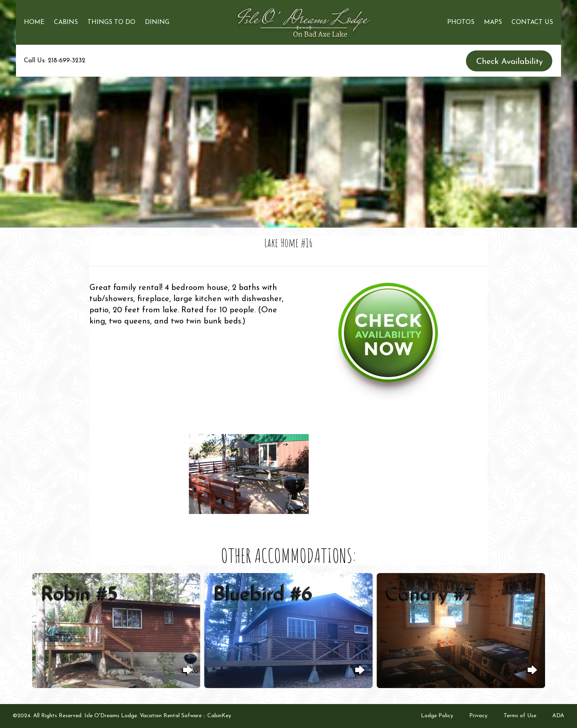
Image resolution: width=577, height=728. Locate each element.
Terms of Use (520, 716)
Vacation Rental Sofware (171, 716)
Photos (461, 22)
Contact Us (532, 22)
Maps (493, 22)
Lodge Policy (437, 716)
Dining (157, 22)
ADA (558, 716)
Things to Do (111, 22)
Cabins (66, 22)
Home (34, 22)
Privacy (478, 716)
